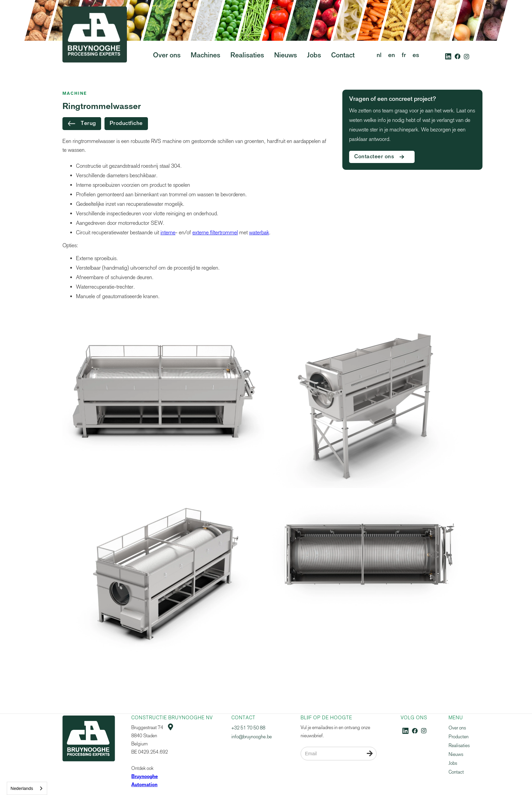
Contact (456, 772)
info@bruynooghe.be (252, 737)
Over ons (457, 728)
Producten (459, 737)
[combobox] (27, 788)
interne (168, 232)
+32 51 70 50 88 (248, 728)
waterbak (259, 232)
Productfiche (126, 124)
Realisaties (459, 746)
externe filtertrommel (215, 232)
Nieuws (456, 754)
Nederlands (22, 788)
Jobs (453, 763)
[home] (95, 47)
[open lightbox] (163, 391)
